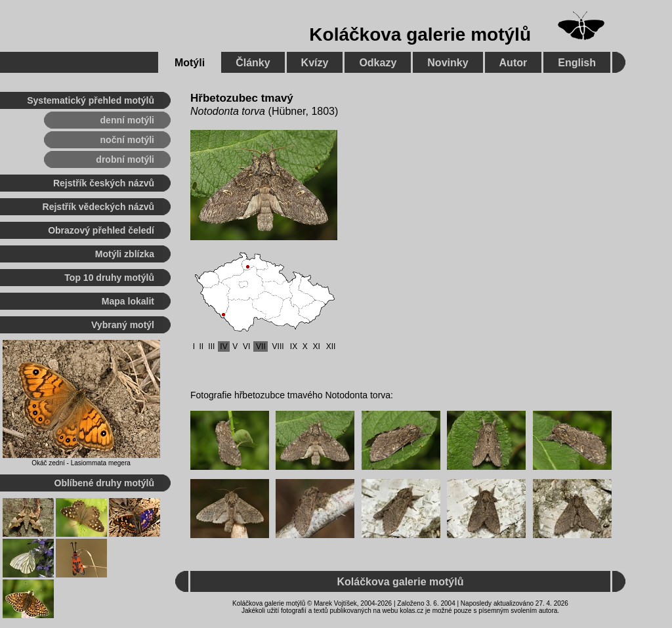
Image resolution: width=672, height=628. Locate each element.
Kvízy (315, 63)
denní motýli (127, 120)
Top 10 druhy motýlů (109, 278)
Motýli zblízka (125, 254)
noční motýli (127, 140)
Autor (514, 63)
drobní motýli (125, 159)
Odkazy (378, 63)
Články (253, 63)
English (577, 63)
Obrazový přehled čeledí (101, 230)
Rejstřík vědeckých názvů (98, 207)
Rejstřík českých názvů (104, 183)
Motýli (190, 63)
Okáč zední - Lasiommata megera (81, 463)
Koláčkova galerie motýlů (420, 34)
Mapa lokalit (128, 301)
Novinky (448, 63)
